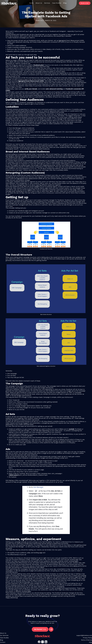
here (64, 62)
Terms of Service (87, 640)
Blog (65, 3)
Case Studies (57, 3)
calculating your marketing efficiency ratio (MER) (28, 567)
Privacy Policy (87, 638)
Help (90, 642)
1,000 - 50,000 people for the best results (68, 146)
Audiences (31, 128)
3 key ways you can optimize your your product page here (62, 577)
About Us (39, 3)
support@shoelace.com (84, 635)
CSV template (51, 480)
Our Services (4, 635)
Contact (3, 642)
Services (47, 3)
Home (31, 3)
